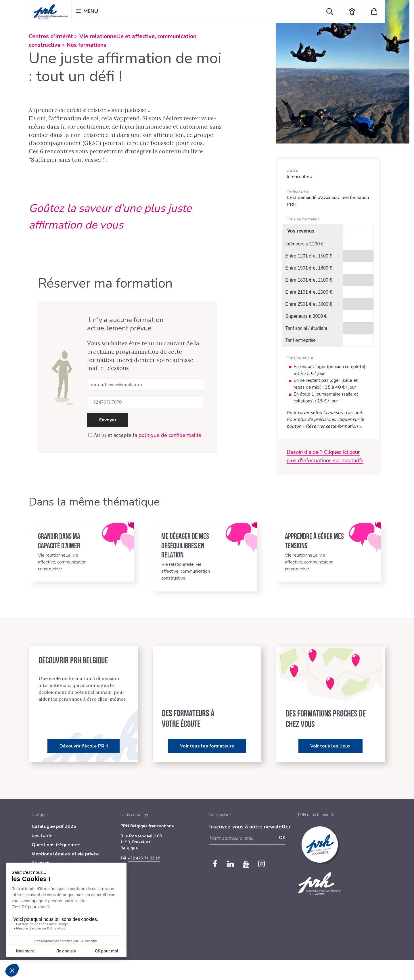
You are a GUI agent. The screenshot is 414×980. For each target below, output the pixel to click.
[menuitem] (74, 828)
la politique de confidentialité (167, 435)
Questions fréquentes (56, 845)
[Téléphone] (145, 402)
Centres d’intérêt (51, 36)
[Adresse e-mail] (145, 384)
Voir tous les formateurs (207, 746)
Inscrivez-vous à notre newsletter (250, 827)
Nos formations (87, 45)
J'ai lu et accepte (145, 435)
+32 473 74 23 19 (144, 858)
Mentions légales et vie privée (65, 854)
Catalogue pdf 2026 (54, 826)
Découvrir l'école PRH (84, 746)
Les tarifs (42, 836)
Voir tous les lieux (330, 746)
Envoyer (108, 420)
